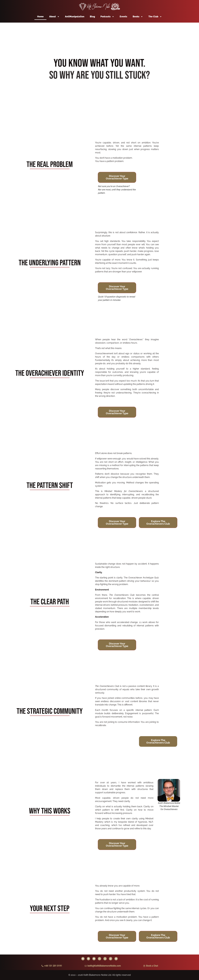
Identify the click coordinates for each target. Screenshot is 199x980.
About (54, 17)
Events (123, 17)
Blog (92, 17)
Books (138, 17)
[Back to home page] (99, 7)
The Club (155, 17)
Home (40, 17)
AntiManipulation (75, 17)
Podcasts (107, 17)
